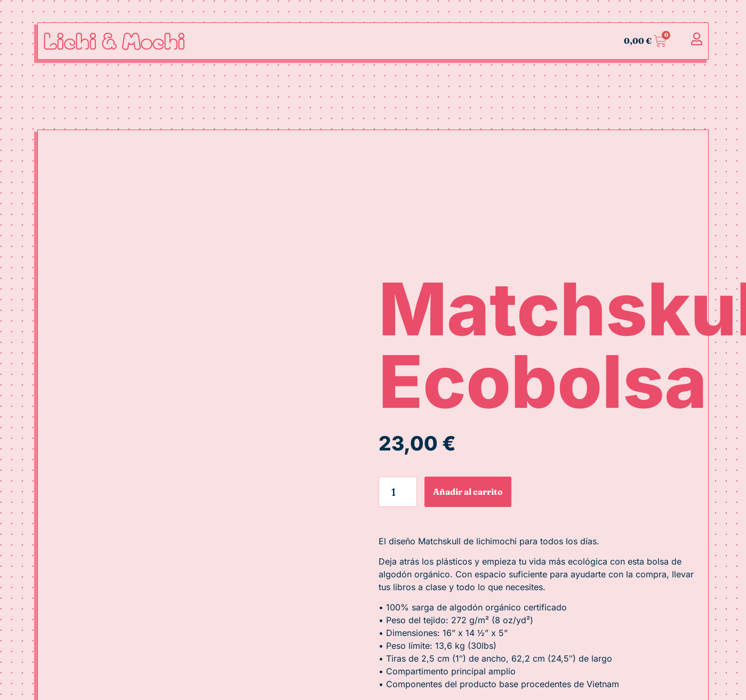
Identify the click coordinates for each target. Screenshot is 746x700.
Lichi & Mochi (114, 41)
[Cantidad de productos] (398, 492)
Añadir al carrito (468, 492)
